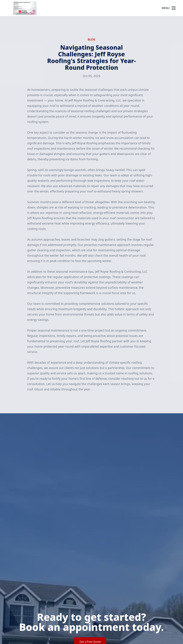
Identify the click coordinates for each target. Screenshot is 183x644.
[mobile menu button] (174, 8)
